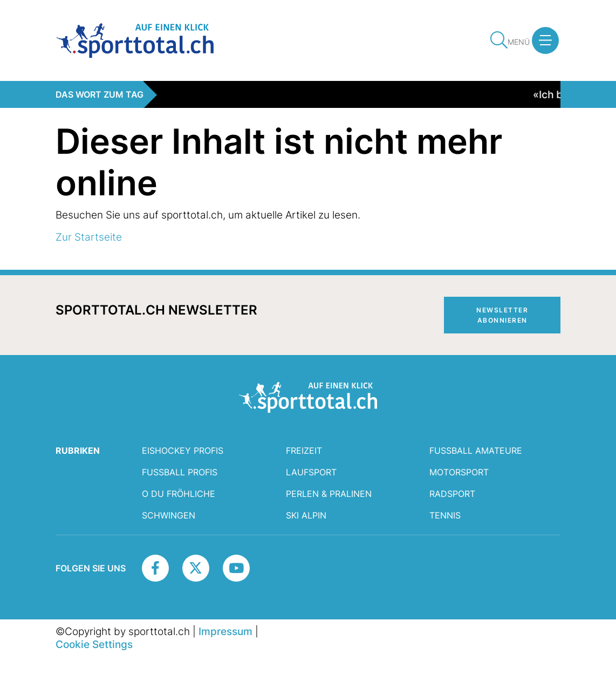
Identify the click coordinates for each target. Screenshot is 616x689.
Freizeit (304, 451)
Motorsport (459, 472)
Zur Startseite (89, 237)
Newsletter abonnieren (502, 315)
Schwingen (169, 515)
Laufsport (311, 472)
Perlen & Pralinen (329, 494)
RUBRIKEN (78, 451)
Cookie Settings (94, 644)
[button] (545, 40)
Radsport (452, 494)
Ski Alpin (306, 515)
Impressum (225, 631)
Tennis (445, 515)
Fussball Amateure (476, 451)
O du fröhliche (179, 494)
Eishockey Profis (183, 451)
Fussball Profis (180, 472)
